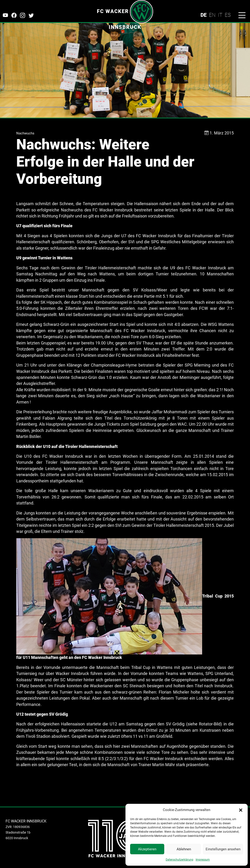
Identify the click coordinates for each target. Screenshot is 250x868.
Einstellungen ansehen (223, 849)
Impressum (203, 860)
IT (220, 15)
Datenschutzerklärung (179, 860)
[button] (241, 810)
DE (204, 15)
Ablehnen (184, 849)
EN (212, 15)
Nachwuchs (25, 133)
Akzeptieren (147, 849)
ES (228, 15)
